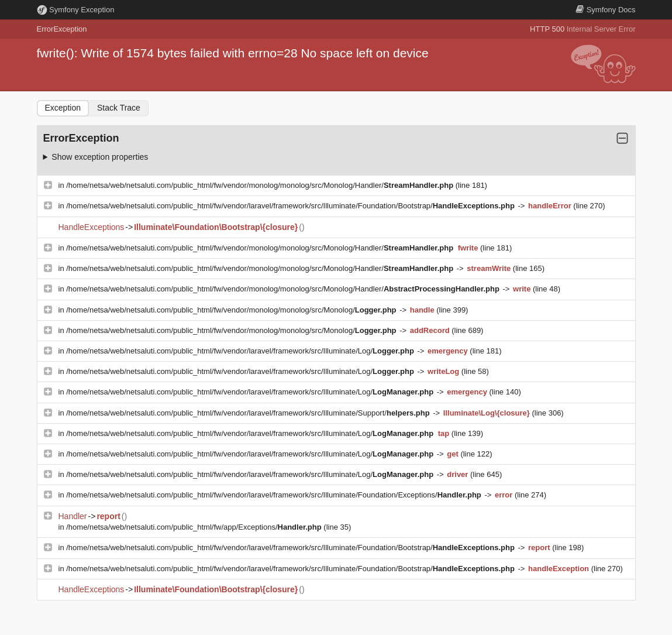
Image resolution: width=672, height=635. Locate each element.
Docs (605, 10)
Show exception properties (100, 157)
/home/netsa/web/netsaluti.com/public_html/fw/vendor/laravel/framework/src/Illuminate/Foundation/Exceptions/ (275, 495)
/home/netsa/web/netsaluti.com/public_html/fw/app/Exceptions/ (195, 527)
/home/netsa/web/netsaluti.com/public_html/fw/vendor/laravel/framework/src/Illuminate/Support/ (249, 413)
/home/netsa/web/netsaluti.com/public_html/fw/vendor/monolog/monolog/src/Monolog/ (232, 310)
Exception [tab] (63, 108)
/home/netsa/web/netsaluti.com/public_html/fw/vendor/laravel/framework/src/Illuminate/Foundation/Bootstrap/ (291, 206)
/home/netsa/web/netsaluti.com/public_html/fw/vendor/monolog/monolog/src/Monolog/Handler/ (261, 185)
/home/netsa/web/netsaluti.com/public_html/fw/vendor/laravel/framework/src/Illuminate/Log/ (241, 351)
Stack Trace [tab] (119, 108)
